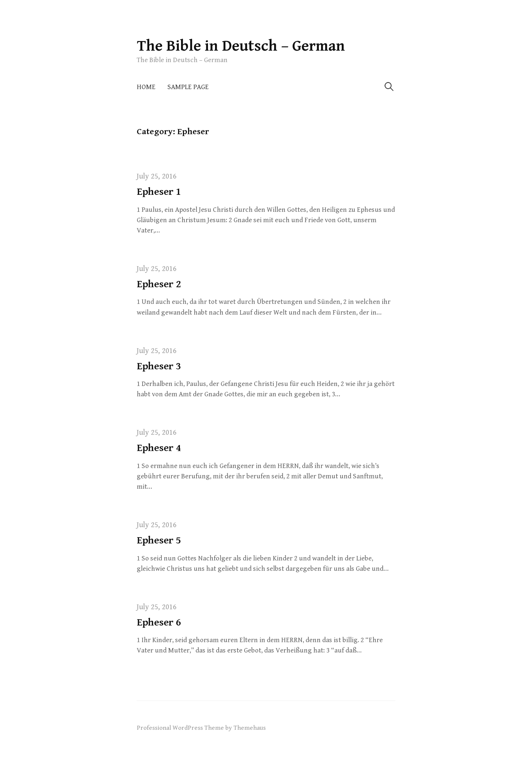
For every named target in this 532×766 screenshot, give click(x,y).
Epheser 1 (159, 192)
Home (146, 87)
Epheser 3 (159, 366)
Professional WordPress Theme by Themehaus (201, 728)
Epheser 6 (159, 623)
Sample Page (188, 87)
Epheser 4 (159, 448)
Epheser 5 (159, 540)
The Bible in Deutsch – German (241, 46)
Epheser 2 (159, 284)
